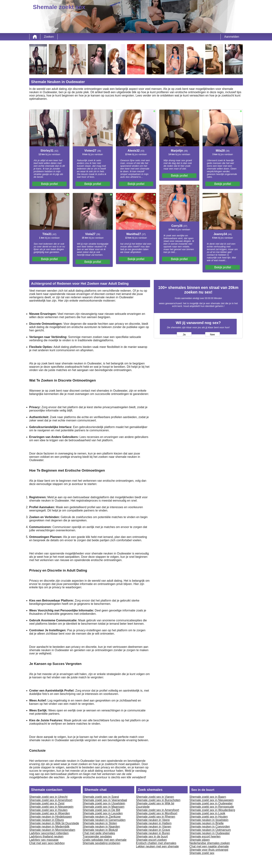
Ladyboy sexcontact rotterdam (49, 833)
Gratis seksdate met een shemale (105, 840)
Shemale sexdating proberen (102, 843)
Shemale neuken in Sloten (100, 823)
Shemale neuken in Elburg (47, 820)
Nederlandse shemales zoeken (210, 843)
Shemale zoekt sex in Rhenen (156, 817)
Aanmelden (232, 37)
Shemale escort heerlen (205, 836)
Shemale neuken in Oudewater (210, 833)
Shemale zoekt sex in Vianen (155, 797)
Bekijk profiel (49, 184)
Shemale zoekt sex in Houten (48, 810)
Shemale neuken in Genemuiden (104, 820)
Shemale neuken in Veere (153, 820)
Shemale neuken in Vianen (154, 827)
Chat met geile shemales (99, 833)
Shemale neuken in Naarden (101, 827)
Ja (184, 334)
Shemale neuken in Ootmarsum (210, 830)
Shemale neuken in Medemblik (49, 827)
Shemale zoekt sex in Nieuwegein (51, 807)
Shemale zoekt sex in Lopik (207, 813)
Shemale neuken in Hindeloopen (51, 817)
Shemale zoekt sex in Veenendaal (105, 800)
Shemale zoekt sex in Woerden (50, 813)
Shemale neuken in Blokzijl (100, 830)
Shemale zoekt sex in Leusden (103, 813)
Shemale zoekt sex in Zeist (47, 803)
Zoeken (49, 37)
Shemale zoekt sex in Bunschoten (158, 800)
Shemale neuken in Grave (153, 830)
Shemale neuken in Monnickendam (52, 830)
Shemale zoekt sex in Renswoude (212, 807)
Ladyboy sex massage (44, 840)
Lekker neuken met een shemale (157, 846)
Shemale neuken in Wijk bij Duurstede (54, 823)
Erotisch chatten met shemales (156, 843)
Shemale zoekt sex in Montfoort (157, 813)
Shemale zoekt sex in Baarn (208, 797)
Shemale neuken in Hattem (154, 823)
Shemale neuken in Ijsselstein (209, 820)
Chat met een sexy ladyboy (47, 843)
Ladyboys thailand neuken (46, 836)
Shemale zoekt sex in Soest (101, 797)
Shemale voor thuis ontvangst (209, 850)
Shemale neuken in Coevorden (210, 827)
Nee (212, 334)
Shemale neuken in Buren (153, 833)
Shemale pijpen (200, 840)
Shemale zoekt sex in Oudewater (211, 803)
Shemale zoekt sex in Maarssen (104, 807)
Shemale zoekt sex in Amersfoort (51, 800)
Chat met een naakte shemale (209, 846)
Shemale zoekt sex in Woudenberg (212, 810)
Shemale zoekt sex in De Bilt (101, 810)
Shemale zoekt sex (202, 853)
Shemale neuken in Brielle (207, 823)
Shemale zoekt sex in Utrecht (48, 797)
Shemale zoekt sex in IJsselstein (104, 803)
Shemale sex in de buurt (152, 836)
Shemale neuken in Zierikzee (102, 817)
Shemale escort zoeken (151, 840)
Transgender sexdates (97, 836)
